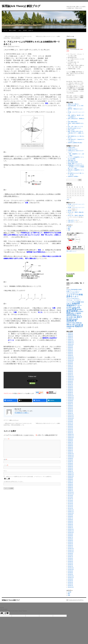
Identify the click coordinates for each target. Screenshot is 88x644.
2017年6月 (70, 500)
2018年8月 (70, 479)
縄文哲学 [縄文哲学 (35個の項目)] (69, 319)
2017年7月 (70, 499)
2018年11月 (71, 475)
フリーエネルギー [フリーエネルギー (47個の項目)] (73, 298)
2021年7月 (70, 423)
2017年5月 (70, 502)
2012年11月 (71, 578)
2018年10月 (71, 476)
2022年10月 (71, 399)
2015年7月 (70, 537)
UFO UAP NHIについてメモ (75, 127)
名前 (5, 459)
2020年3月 (70, 449)
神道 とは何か (71, 130)
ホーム (6, 30)
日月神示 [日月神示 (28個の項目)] (81, 311)
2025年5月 (70, 352)
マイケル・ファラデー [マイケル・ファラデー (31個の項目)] (74, 300)
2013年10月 (71, 570)
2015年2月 (70, 545)
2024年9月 (70, 362)
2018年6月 (70, 483)
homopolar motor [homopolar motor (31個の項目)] (76, 289)
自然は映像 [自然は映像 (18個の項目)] (75, 319)
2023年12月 (71, 376)
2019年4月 (70, 467)
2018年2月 (70, 489)
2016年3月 (70, 524)
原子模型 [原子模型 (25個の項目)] (69, 307)
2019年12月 (71, 454)
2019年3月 (70, 468)
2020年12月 (71, 434)
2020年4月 (70, 447)
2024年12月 (71, 357)
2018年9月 (70, 478)
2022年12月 (71, 396)
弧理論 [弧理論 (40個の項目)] (79, 309)
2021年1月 (70, 433)
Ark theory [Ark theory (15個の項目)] (69, 290)
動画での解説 (13, 30)
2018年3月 (70, 487)
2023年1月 (70, 394)
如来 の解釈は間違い (73, 122)
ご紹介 (20, 30)
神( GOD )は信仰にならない (75, 128)
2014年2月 (70, 565)
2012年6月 (70, 579)
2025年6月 (70, 351)
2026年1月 (70, 339)
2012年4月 (70, 581)
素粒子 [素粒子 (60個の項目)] (79, 317)
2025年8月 (70, 348)
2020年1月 (70, 452)
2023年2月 (70, 393)
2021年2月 (70, 431)
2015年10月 (71, 533)
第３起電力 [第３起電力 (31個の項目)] (70, 317)
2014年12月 (71, 549)
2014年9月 (70, 553)
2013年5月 (70, 574)
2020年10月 (71, 438)
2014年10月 (71, 552)
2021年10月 (71, 418)
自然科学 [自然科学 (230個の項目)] (72, 321)
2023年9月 (70, 381)
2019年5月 (70, 465)
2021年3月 (70, 430)
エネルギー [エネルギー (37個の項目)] (75, 293)
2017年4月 (70, 504)
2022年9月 (70, 401)
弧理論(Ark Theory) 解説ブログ (21, 6)
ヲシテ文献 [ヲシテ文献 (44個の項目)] (76, 302)
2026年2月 (70, 338)
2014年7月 (70, 557)
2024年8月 (70, 364)
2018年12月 (71, 473)
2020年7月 (70, 442)
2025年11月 (71, 343)
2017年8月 (70, 497)
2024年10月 (71, 360)
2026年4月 (70, 335)
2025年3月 (70, 356)
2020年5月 (70, 446)
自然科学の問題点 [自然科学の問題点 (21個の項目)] (71, 323)
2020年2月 (70, 450)
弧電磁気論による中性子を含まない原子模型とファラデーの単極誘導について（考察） (76, 167)
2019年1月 (70, 471)
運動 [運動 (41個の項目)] (68, 325)
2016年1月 (70, 528)
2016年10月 (71, 513)
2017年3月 (70, 505)
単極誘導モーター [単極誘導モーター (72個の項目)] (74, 306)
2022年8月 (70, 402)
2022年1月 (70, 413)
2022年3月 (70, 410)
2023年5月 (70, 388)
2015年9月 (70, 534)
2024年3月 (70, 372)
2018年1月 (70, 491)
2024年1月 (70, 375)
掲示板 (25, 30)
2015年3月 (70, 544)
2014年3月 (70, 563)
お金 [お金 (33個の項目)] (68, 291)
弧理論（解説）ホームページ (75, 164)
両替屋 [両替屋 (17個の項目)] (82, 302)
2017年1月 (70, 508)
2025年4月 (70, 354)
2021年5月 (70, 426)
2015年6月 (70, 539)
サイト (5, 471)
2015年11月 (71, 531)
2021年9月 (70, 420)
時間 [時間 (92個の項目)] (69, 313)
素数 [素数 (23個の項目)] (75, 317)
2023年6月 (70, 386)
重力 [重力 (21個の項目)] (71, 325)
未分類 (70, 227)
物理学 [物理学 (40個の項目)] (79, 313)
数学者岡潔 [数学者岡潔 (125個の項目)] (72, 311)
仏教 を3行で (71, 220)
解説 (11, 420)
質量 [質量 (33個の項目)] (77, 323)
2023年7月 (70, 385)
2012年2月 (70, 584)
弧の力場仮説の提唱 (73, 162)
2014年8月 (70, 555)
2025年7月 (70, 349)
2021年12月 (71, 415)
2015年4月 (70, 542)
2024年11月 (71, 359)
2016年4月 (70, 523)
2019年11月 (71, 455)
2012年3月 (70, 582)
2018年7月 (70, 481)
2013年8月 (70, 573)
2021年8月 (70, 422)
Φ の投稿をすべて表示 (22, 413)
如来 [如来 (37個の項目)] (79, 307)
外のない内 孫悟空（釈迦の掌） (76, 212)
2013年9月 (70, 571)
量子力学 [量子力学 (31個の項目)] (75, 325)
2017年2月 (70, 507)
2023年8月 (70, 383)
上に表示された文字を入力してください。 (14, 482)
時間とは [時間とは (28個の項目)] (74, 313)
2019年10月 (71, 457)
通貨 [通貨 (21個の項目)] (80, 323)
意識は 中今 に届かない (74, 104)
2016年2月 (70, 526)
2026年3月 (70, 336)
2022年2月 (70, 412)
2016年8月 (70, 516)
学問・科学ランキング (71, 251)
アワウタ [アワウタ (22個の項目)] (69, 293)
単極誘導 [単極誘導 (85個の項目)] (76, 304)
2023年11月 (71, 378)
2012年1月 (70, 586)
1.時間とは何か (72, 147)
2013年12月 (71, 568)
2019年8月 (70, 460)
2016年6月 (70, 520)
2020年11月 (71, 436)
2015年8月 (70, 536)
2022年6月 (70, 405)
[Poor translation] (7, 613)
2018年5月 (70, 484)
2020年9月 (70, 439)
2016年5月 (70, 521)
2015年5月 (70, 541)
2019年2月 (70, 470)
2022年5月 (70, 407)
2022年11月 (71, 397)
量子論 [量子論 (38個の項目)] (81, 325)
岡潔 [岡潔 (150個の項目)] (74, 309)
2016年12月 (71, 510)
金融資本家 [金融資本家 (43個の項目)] (70, 326)
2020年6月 (70, 444)
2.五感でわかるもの (73, 149)
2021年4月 (70, 428)
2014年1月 (70, 566)
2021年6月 (70, 425)
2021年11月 (71, 417)
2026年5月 (70, 333)
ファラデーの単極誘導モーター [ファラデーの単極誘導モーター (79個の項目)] (75, 295)
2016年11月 (71, 512)
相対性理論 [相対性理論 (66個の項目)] (71, 315)
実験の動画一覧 (72, 160)
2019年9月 (70, 459)
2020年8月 (70, 441)
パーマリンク (15, 420)
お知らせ (31, 30)
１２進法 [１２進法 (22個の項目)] (69, 328)
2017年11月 (71, 494)
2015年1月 (70, 547)
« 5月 (68, 199)
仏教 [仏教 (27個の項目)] (68, 304)
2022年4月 (70, 409)
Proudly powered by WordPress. (76, 600)
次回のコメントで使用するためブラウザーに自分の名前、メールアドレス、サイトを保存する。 (29, 477)
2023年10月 (71, 380)
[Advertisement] (75, 263)
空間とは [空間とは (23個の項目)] (79, 315)
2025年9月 (70, 346)
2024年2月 (70, 373)
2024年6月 (70, 367)
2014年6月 (70, 558)
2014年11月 (71, 550)
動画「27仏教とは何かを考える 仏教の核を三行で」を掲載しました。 (76, 133)
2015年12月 (71, 529)
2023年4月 (70, 389)
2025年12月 (71, 341)
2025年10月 (71, 344)
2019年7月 (70, 462)
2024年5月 (70, 368)
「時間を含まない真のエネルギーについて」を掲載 (48, 36)
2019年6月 (70, 463)
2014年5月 (70, 560)
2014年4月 (70, 562)
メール (6, 465)
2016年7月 (70, 518)
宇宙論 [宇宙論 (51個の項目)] (69, 309)
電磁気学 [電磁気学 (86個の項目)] (79, 326)
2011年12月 (71, 587)
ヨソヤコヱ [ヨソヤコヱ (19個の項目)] (69, 302)
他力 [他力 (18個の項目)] (70, 304)
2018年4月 (70, 486)
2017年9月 (70, 496)
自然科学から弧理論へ (73, 176)
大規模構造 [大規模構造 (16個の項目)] (74, 307)
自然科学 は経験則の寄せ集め (75, 143)
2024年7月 (70, 365)
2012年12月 (71, 576)
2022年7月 (70, 404)
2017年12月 (71, 492)
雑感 (69, 230)
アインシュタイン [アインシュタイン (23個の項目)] (75, 291)
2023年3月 (70, 391)
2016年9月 (70, 515)
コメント (6, 439)
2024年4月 (70, 370)
